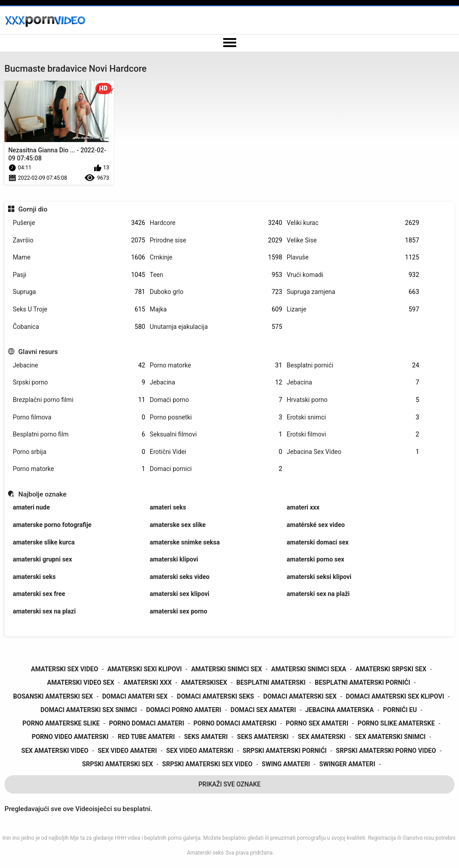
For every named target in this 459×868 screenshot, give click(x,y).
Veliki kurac (353, 223)
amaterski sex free (39, 594)
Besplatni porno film (79, 434)
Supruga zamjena (353, 292)
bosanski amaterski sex (53, 696)
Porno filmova (79, 417)
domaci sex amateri (263, 710)
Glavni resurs (38, 352)
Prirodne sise (216, 240)
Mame (79, 257)
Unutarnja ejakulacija (216, 327)
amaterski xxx (147, 682)
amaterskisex (204, 682)
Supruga (79, 292)
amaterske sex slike (178, 525)
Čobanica (79, 327)
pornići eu (400, 710)
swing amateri (286, 764)
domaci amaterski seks (216, 696)
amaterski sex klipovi (180, 594)
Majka (216, 309)
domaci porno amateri (184, 710)
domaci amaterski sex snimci (89, 710)
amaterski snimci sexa (309, 669)
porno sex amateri (317, 723)
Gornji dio (33, 209)
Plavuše (353, 257)
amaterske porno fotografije (52, 525)
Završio (79, 240)
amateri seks (168, 507)
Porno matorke (216, 365)
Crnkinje (216, 257)
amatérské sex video (316, 525)
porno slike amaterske (396, 723)
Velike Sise (353, 240)
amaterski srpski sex (391, 669)
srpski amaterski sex (117, 764)
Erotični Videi (216, 452)
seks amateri (206, 737)
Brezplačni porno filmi (79, 400)
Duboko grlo (216, 292)
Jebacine (79, 365)
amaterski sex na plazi (44, 611)
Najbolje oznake (43, 494)
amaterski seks (34, 577)
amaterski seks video (180, 577)
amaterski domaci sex (318, 542)
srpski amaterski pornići (285, 751)
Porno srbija (79, 452)
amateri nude (31, 507)
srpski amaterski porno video (386, 751)
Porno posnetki (216, 417)
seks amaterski (263, 737)
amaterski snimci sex (226, 669)
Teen (216, 275)
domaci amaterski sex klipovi (395, 696)
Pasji (79, 275)
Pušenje (79, 223)
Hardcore (216, 223)
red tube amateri (146, 737)
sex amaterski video (55, 751)
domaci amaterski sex (300, 696)
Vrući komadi (353, 275)
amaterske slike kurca (43, 542)
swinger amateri (347, 764)
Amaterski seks (205, 853)
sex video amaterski (200, 751)
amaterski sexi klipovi (144, 669)
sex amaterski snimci (390, 737)
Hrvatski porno (353, 400)
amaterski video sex (81, 682)
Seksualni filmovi (216, 434)
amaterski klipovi (174, 559)
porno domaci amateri (147, 723)
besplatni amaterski (271, 682)
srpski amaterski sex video (207, 764)
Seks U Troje (79, 309)
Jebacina (216, 382)
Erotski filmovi (353, 434)
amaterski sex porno (178, 611)
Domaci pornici (216, 469)
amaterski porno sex (316, 559)
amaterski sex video (65, 669)
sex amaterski (321, 737)
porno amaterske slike (61, 723)
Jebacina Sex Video (353, 452)
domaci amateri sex (135, 696)
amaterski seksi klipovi (319, 577)
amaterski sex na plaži (318, 594)
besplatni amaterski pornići (362, 682)
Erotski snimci (353, 417)
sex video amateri (127, 751)
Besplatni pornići (353, 365)
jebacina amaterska (340, 710)
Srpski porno (79, 382)
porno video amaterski (70, 737)
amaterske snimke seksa (185, 542)
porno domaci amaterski (235, 723)
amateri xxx (303, 507)
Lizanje (353, 309)
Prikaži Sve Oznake (230, 784)
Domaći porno (216, 400)
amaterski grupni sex (42, 559)
